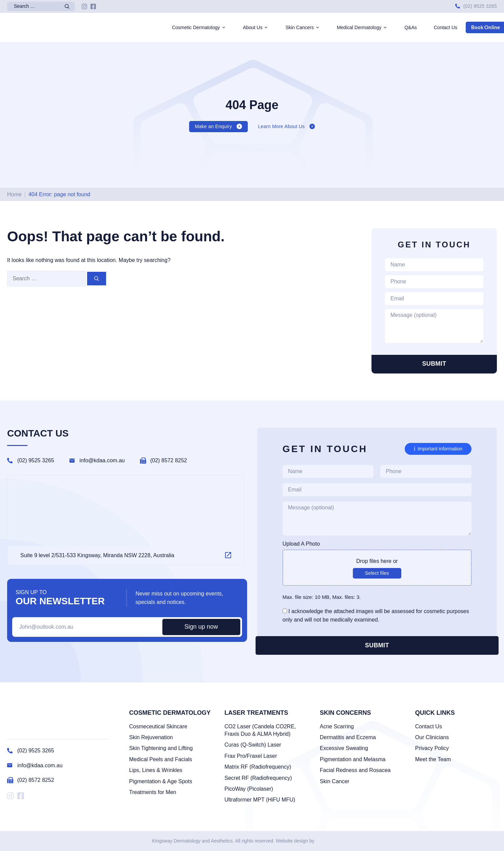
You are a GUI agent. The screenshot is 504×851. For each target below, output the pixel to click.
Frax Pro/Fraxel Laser (251, 756)
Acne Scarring (337, 726)
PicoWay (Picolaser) (249, 789)
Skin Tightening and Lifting (161, 748)
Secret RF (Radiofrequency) (258, 778)
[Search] (68, 6)
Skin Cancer (335, 781)
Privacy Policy (432, 748)
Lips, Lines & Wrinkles (156, 770)
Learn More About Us (281, 126)
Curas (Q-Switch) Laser (253, 745)
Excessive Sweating (344, 748)
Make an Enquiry (213, 126)
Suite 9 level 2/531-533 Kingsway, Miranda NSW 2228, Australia (97, 555)
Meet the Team (433, 759)
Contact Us (446, 27)
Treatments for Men (153, 792)
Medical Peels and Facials (161, 759)
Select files (377, 573)
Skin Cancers (307, 27)
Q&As (411, 27)
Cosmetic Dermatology (203, 27)
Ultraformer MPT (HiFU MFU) (260, 800)
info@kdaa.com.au (102, 460)
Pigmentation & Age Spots (161, 781)
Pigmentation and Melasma (353, 759)
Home (14, 194)
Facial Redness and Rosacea (355, 770)
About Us (260, 27)
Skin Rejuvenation (151, 737)
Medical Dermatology (367, 27)
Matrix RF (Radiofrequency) (258, 767)
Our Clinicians (432, 737)
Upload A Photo (301, 544)
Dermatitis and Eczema (348, 737)
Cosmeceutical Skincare (158, 726)
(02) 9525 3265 (480, 6)
